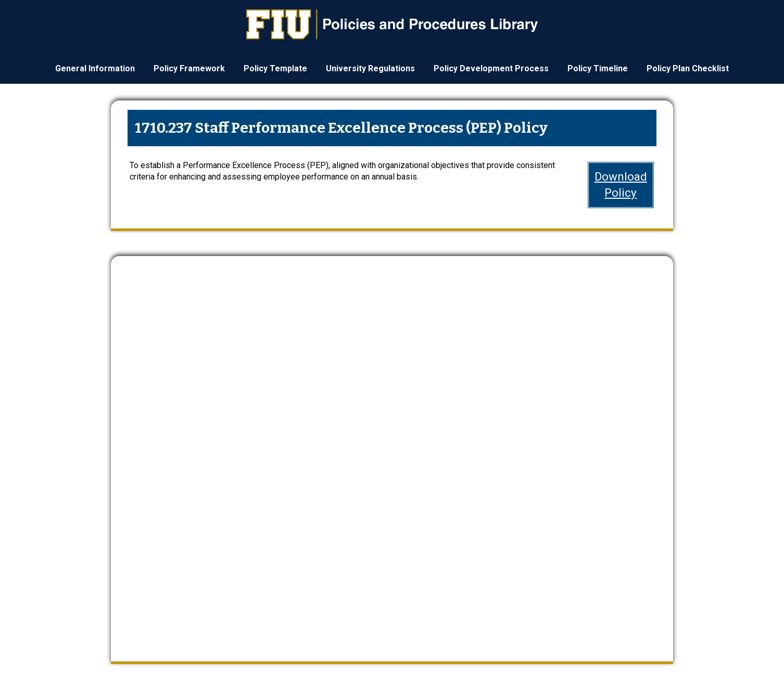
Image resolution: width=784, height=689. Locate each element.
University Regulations (370, 68)
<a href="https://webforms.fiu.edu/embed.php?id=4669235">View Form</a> (392, 450)
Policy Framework (189, 68)
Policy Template (275, 68)
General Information (95, 68)
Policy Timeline (598, 68)
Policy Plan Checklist (688, 68)
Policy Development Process (491, 68)
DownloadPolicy (621, 184)
